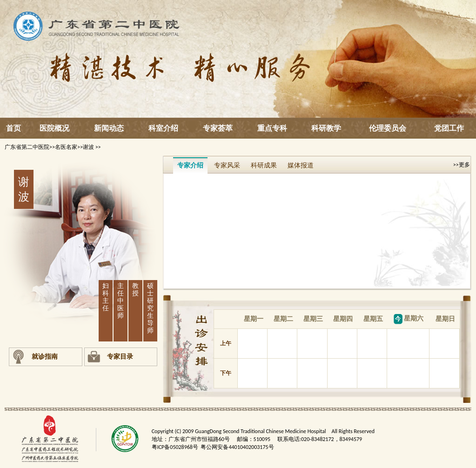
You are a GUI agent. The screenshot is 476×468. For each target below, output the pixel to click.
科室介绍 (163, 128)
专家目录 (120, 357)
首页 (13, 128)
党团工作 (449, 128)
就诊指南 (45, 357)
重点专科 (272, 128)
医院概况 (54, 128)
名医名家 (66, 147)
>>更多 (462, 165)
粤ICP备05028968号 (175, 447)
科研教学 (326, 128)
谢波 (89, 147)
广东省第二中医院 (27, 147)
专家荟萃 (218, 128)
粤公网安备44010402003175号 (237, 447)
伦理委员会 (388, 128)
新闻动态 (109, 128)
